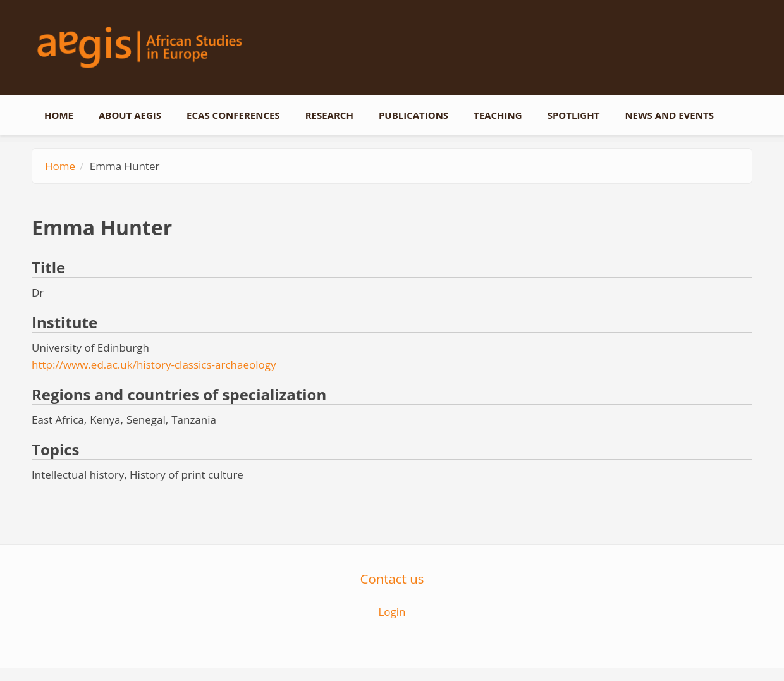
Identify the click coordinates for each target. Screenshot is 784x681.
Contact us (392, 579)
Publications (413, 115)
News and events (669, 115)
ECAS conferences (233, 115)
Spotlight (574, 115)
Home (59, 115)
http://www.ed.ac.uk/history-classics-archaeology (154, 365)
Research (329, 115)
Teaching (498, 115)
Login (392, 612)
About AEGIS (130, 115)
